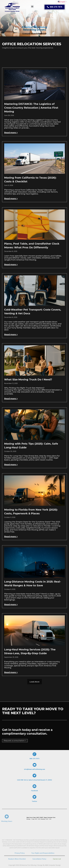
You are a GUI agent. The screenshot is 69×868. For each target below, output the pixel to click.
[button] (32, 6)
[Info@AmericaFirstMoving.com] (35, 766)
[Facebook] (35, 788)
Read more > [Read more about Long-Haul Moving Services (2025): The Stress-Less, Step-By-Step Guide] (11, 672)
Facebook (34, 789)
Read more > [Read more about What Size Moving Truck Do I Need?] (11, 399)
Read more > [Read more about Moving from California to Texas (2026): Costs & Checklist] (11, 199)
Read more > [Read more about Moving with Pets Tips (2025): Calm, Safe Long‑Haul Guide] (11, 465)
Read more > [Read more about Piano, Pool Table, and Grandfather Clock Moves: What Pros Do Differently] (11, 265)
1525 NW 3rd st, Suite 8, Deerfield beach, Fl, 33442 (34, 778)
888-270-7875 (35, 757)
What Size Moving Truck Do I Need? (28, 380)
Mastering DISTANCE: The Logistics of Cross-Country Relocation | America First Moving (31, 108)
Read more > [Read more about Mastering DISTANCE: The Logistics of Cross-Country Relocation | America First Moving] (11, 133)
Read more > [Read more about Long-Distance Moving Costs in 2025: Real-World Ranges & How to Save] (11, 604)
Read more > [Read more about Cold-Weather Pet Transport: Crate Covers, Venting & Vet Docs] (11, 334)
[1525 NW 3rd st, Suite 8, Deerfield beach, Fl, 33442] (35, 777)
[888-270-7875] (35, 756)
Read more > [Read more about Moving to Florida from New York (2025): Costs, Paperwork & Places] (11, 537)
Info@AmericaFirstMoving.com (34, 768)
